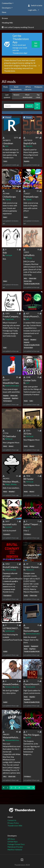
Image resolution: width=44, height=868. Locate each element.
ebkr (7, 146)
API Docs (11, 839)
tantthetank (10, 631)
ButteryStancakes (12, 386)
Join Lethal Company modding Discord (18, 27)
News (4, 12)
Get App (36, 44)
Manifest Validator (15, 850)
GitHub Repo (13, 842)
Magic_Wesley (11, 484)
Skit (27, 319)
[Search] (14, 106)
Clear (37, 106)
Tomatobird (30, 687)
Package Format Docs (16, 844)
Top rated (38, 96)
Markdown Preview (15, 847)
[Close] (39, 66)
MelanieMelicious (12, 740)
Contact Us (12, 820)
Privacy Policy (13, 823)
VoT (28, 383)
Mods (6, 87)
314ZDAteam (11, 570)
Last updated (7, 96)
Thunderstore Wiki (15, 826)
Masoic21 (30, 570)
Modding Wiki (7, 23)
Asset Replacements (16, 88)
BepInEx (29, 146)
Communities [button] (7, 3)
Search (29, 106)
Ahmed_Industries (12, 687)
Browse (5, 18)
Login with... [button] (33, 10)
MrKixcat (9, 439)
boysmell (9, 527)
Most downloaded (27, 96)
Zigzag (8, 199)
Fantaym (9, 255)
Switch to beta (35, 5)
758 (28, 788)
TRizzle (29, 258)
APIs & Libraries (28, 88)
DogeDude (10, 319)
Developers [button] (6, 8)
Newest (16, 95)
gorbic (28, 527)
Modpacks (38, 87)
